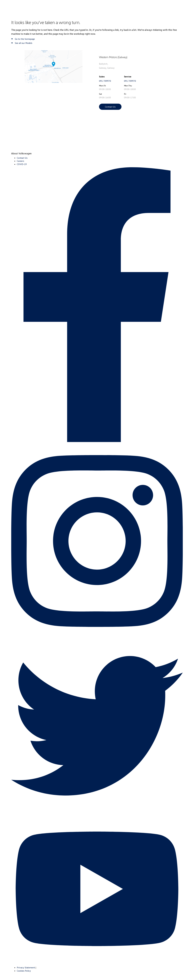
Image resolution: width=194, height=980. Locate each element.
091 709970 (105, 81)
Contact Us (110, 107)
